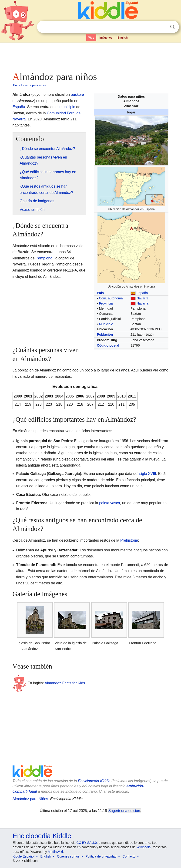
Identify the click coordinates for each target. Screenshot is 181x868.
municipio (67, 107)
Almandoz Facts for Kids (65, 683)
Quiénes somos (68, 856)
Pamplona (44, 258)
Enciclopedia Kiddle (94, 781)
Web (91, 38)
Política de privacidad (101, 856)
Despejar (163, 27)
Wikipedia (144, 847)
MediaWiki (55, 852)
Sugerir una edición (124, 811)
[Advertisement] (91, 56)
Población (105, 335)
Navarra (142, 298)
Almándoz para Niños (30, 799)
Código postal (108, 345)
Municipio (106, 324)
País (100, 293)
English (122, 38)
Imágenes (106, 38)
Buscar (172, 27)
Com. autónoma (111, 298)
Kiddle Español (24, 856)
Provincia (106, 303)
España (142, 293)
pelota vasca (110, 503)
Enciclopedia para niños (30, 85)
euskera (77, 94)
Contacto (129, 856)
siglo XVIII (148, 474)
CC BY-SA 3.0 (87, 843)
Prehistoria (129, 540)
